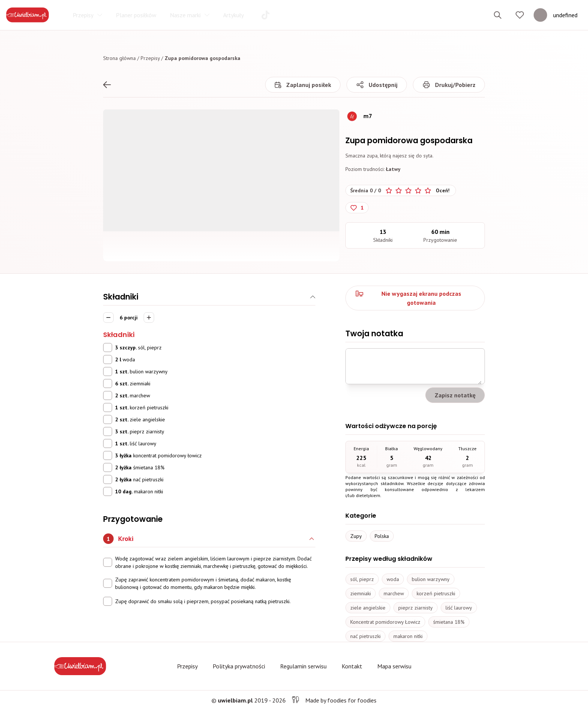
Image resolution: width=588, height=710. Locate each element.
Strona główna (119, 58)
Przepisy (150, 58)
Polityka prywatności (239, 666)
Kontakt (352, 666)
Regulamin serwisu (303, 666)
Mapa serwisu (394, 666)
